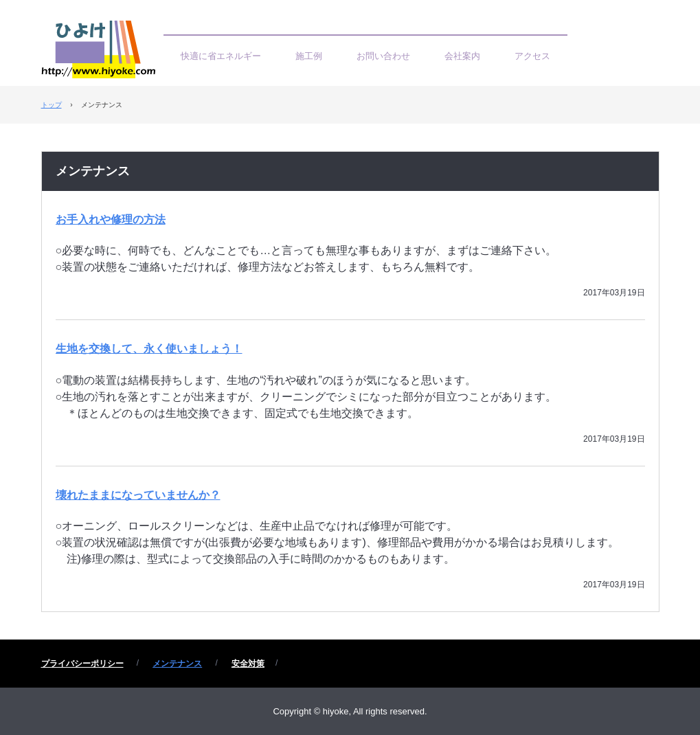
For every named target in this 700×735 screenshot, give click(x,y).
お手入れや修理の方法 (111, 219)
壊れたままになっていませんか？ (138, 495)
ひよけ (102, 53)
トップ (52, 105)
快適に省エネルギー (221, 56)
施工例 (309, 56)
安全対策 (248, 664)
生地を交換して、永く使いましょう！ (149, 349)
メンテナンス (93, 171)
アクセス (532, 56)
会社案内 (462, 56)
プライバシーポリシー (82, 664)
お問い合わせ (383, 56)
